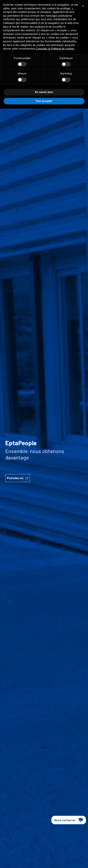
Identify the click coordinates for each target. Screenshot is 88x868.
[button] (83, 6)
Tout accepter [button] (44, 101)
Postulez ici (18, 478)
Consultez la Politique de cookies (55, 49)
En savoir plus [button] (44, 92)
